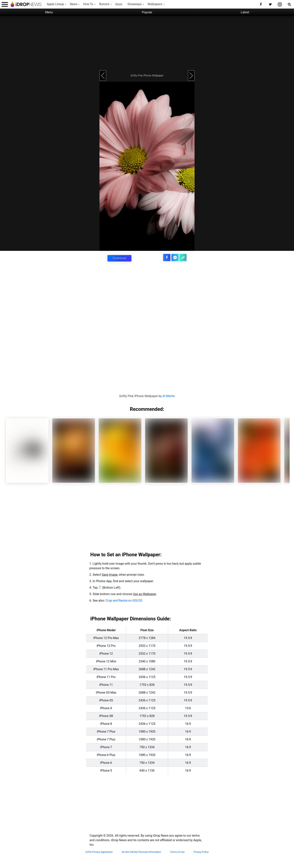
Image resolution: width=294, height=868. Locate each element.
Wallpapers (155, 4)
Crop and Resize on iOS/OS (124, 601)
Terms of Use (177, 852)
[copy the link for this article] (183, 258)
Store (119, 4)
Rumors (104, 4)
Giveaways (135, 4)
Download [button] (119, 258)
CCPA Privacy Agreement (99, 852)
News (73, 4)
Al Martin (169, 396)
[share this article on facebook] (167, 258)
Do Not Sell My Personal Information (141, 852)
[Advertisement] (147, 43)
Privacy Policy (201, 852)
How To (88, 4)
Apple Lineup (55, 4)
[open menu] (5, 4)
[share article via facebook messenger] (175, 258)
